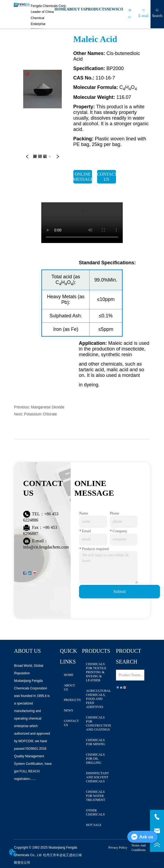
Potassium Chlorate (40, 414)
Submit (119, 591)
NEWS (112, 9)
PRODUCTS (96, 9)
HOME (60, 9)
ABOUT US (76, 9)
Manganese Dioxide (48, 407)
